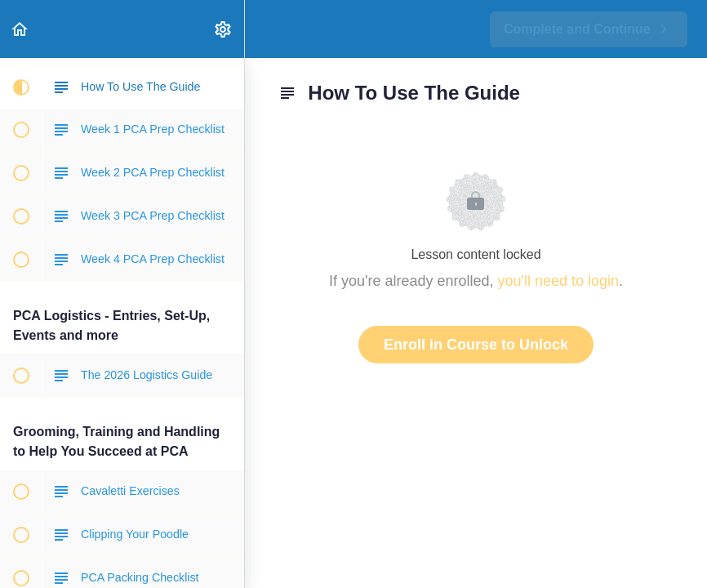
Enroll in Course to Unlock (476, 345)
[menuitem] (224, 29)
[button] (20, 29)
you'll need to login (559, 281)
